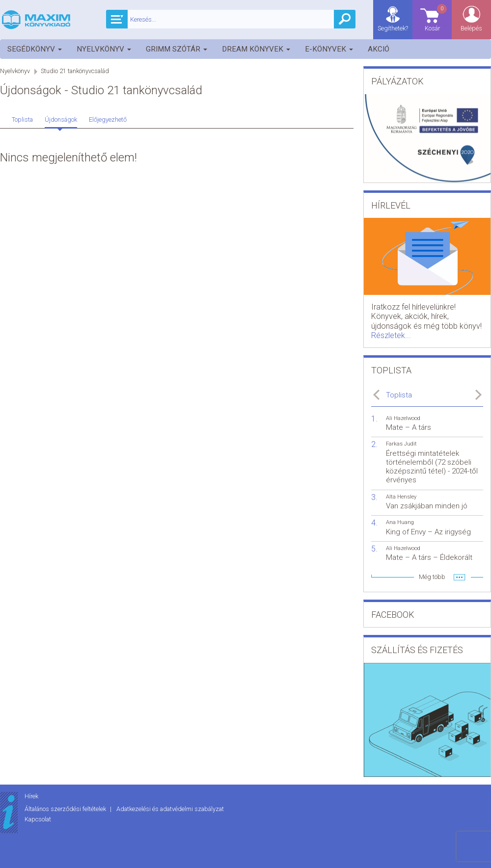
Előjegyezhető (108, 119)
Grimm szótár (177, 49)
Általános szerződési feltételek (66, 809)
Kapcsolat (38, 819)
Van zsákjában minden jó (427, 506)
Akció (379, 49)
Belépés (471, 28)
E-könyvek (329, 49)
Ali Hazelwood (403, 418)
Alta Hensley (401, 497)
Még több (432, 577)
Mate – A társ (409, 427)
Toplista (22, 119)
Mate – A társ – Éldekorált (429, 557)
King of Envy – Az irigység (428, 532)
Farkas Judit (401, 444)
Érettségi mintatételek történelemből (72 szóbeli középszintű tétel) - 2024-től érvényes (432, 467)
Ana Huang (400, 522)
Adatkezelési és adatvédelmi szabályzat (170, 809)
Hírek (31, 796)
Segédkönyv (35, 49)
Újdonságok (61, 119)
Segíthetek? (393, 28)
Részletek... (391, 335)
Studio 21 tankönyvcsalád (75, 71)
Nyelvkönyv (104, 49)
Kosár (436, 17)
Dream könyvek (256, 49)
